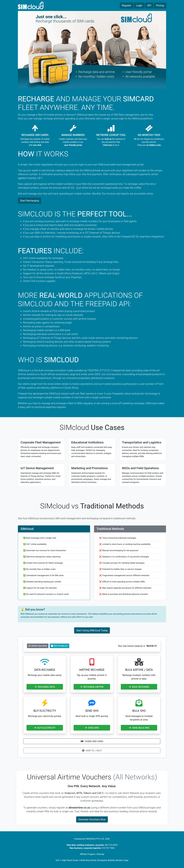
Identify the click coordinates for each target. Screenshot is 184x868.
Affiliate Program (88, 854)
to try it (111, 145)
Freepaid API (128, 237)
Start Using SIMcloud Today (92, 630)
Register (127, 5)
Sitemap (100, 854)
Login (139, 5)
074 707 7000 (108, 848)
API (149, 5)
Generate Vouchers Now (92, 819)
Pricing (160, 5)
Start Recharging (30, 201)
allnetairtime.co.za (79, 808)
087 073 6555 (111, 845)
